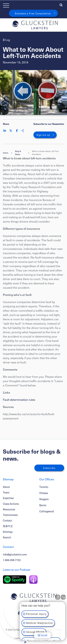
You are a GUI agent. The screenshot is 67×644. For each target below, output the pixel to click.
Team (6, 492)
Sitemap (8, 532)
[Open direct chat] (58, 597)
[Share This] (23, 131)
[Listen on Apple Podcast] (33, 580)
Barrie (43, 505)
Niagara (44, 499)
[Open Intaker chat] (25, 642)
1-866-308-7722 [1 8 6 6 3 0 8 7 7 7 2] (12, 560)
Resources (9, 509)
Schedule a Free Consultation (33, 13)
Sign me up (43, 135)
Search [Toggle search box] (7, 537)
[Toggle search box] (61, 5)
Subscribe (49, 468)
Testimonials (10, 515)
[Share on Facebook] (17, 131)
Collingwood (47, 511)
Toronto (44, 487)
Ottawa (44, 493)
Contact (8, 520)
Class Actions (11, 504)
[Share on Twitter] (11, 131)
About (6, 487)
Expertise (8, 498)
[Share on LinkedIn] (5, 131)
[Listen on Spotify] (15, 580)
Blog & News (18, 153)
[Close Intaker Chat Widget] (63, 597)
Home (6, 153)
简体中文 (8, 526)
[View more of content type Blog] (7, 40)
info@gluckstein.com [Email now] (15, 554)
